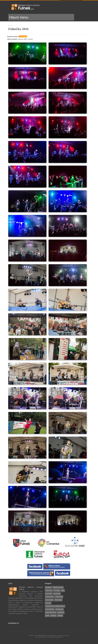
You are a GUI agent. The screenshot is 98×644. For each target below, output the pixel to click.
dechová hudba (49, 600)
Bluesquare (48, 587)
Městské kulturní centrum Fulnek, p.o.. (48, 635)
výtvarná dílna (59, 597)
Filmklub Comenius (58, 587)
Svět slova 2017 (50, 597)
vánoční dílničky (50, 609)
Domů (11, 26)
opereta (47, 616)
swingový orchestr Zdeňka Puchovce (55, 606)
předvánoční (61, 612)
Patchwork (48, 603)
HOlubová (53, 616)
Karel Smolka (58, 600)
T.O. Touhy (57, 590)
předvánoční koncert (51, 612)
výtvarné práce (59, 609)
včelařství (60, 616)
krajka (63, 590)
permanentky (57, 594)
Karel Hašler (49, 594)
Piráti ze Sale (49, 590)
